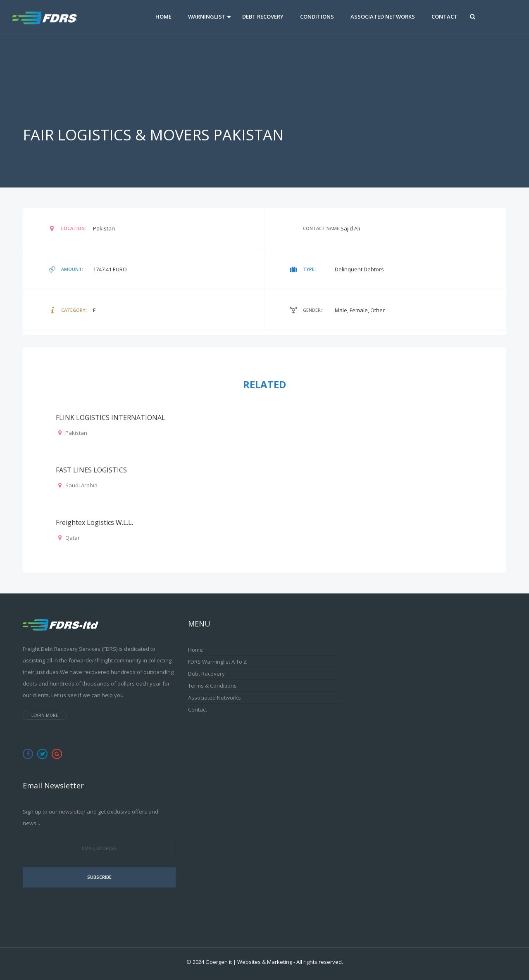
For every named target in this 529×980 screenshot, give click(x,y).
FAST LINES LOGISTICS (91, 470)
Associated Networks (383, 17)
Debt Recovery (263, 17)
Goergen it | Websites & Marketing (249, 962)
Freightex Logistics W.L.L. (94, 522)
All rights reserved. (320, 962)
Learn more (45, 715)
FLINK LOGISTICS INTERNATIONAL (111, 418)
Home (163, 17)
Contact (444, 17)
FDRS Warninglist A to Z (217, 662)
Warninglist (207, 17)
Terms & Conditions (212, 686)
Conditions (317, 17)
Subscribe (99, 877)
